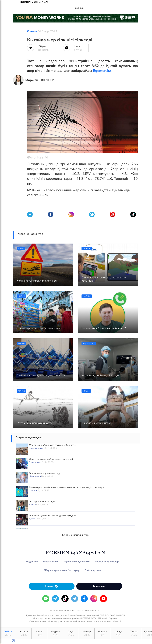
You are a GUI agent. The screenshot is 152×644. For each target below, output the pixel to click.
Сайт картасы (93, 570)
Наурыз (55, 633)
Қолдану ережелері (107, 562)
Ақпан (39, 633)
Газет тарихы (51, 562)
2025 (8, 633)
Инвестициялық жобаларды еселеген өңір (52, 459)
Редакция (32, 562)
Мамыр (87, 633)
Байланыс (99, 586)
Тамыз (134, 633)
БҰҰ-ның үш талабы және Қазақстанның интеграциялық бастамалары (67, 487)
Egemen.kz (102, 71)
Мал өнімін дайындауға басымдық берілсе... (52, 445)
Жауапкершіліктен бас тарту (62, 570)
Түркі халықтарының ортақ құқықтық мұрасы (53, 516)
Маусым (102, 633)
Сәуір (71, 633)
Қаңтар (24, 633)
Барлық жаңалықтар (75, 535)
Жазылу (52, 586)
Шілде (118, 633)
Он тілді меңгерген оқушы (43, 502)
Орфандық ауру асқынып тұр (45, 473)
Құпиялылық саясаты (77, 562)
